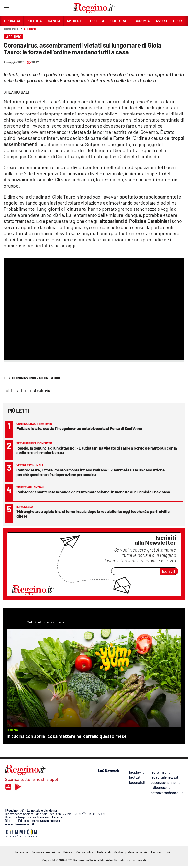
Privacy (68, 852)
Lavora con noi (160, 852)
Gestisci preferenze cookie (131, 852)
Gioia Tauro (50, 378)
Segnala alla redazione (46, 852)
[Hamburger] (6, 8)
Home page (12, 29)
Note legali (104, 852)
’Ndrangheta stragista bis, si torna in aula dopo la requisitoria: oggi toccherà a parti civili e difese (93, 514)
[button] (179, 31)
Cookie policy (85, 852)
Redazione (21, 852)
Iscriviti (169, 571)
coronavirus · (25, 378)
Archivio (30, 29)
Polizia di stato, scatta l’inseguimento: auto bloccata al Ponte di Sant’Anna (79, 428)
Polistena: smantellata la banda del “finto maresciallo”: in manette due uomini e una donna (93, 492)
